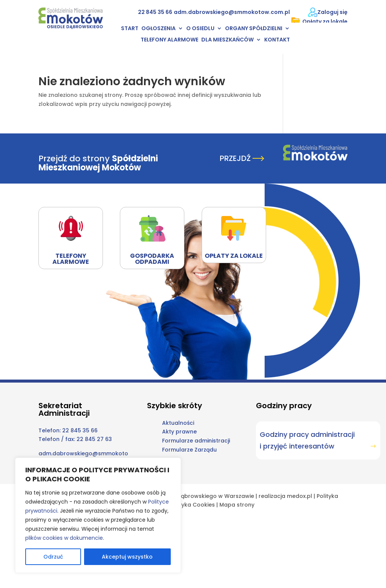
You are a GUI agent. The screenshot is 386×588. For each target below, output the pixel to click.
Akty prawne (179, 432)
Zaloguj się (332, 12)
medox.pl (299, 496)
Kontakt (277, 40)
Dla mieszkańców (227, 40)
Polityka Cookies (192, 505)
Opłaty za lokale (319, 22)
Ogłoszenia (159, 29)
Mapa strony (237, 505)
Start (130, 29)
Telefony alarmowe (169, 40)
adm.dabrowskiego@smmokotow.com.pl (232, 12)
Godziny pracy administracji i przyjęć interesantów (307, 440)
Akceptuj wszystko (127, 557)
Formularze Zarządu (189, 450)
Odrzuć (53, 557)
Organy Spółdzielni (254, 29)
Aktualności (178, 423)
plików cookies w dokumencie (64, 538)
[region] (98, 515)
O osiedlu (200, 29)
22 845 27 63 (94, 439)
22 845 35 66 (155, 12)
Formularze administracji (196, 441)
